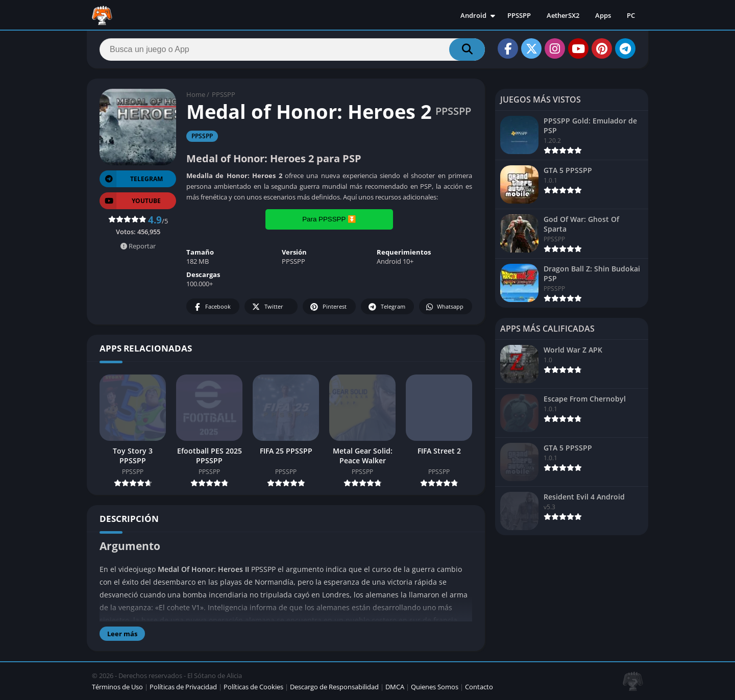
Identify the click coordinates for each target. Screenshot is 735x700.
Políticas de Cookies (253, 687)
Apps (603, 15)
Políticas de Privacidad (183, 687)
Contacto (479, 687)
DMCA (395, 687)
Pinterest (328, 307)
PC (631, 15)
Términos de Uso (117, 687)
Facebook (212, 307)
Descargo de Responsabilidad (334, 687)
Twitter (267, 307)
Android (473, 15)
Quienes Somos (435, 687)
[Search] (292, 49)
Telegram (386, 307)
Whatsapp (444, 307)
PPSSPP (519, 15)
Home (196, 94)
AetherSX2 (563, 15)
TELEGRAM (131, 179)
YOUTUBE (130, 201)
